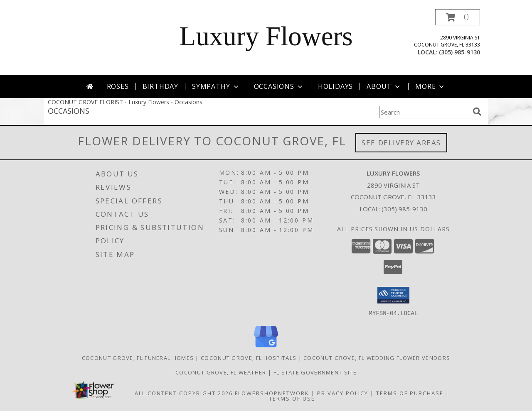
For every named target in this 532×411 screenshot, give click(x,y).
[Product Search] (424, 112)
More (430, 86)
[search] (477, 112)
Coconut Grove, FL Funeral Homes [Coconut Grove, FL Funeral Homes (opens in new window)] (138, 357)
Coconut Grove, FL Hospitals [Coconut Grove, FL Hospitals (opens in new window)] (249, 357)
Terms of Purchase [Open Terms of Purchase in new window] (410, 393)
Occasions (279, 86)
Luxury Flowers (266, 36)
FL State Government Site (315, 372)
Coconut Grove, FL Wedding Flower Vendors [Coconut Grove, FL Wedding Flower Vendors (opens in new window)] (377, 357)
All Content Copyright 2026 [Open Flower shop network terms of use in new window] (184, 393)
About (384, 86)
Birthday (160, 86)
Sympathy (216, 86)
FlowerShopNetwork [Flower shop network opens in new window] (272, 393)
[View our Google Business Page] (266, 347)
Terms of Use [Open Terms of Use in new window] (292, 398)
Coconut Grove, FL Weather (221, 372)
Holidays (335, 86)
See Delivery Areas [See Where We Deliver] (401, 143)
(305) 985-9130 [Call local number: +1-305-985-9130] (459, 52)
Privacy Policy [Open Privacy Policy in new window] (343, 393)
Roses (118, 86)
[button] (458, 17)
